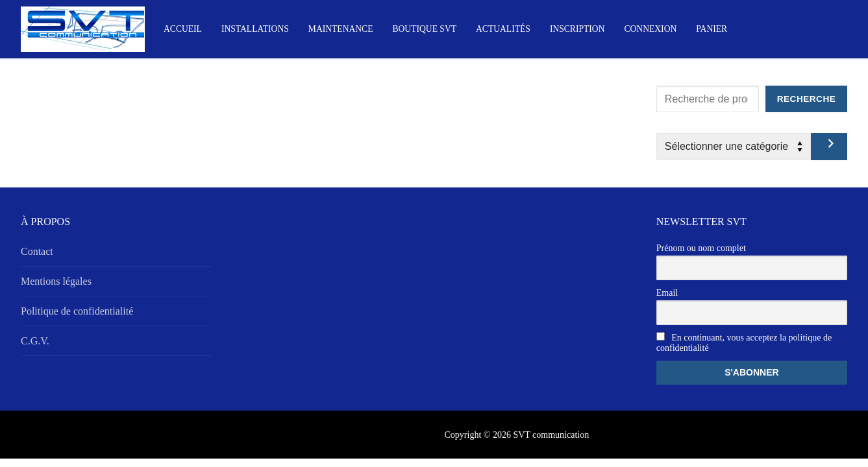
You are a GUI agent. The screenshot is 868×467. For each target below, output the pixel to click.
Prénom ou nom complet (701, 248)
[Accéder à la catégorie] (829, 147)
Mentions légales (56, 281)
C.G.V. (35, 341)
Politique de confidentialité (77, 311)
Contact (37, 251)
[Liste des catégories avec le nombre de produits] (734, 147)
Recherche (807, 99)
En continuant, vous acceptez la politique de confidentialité (744, 342)
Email (667, 293)
